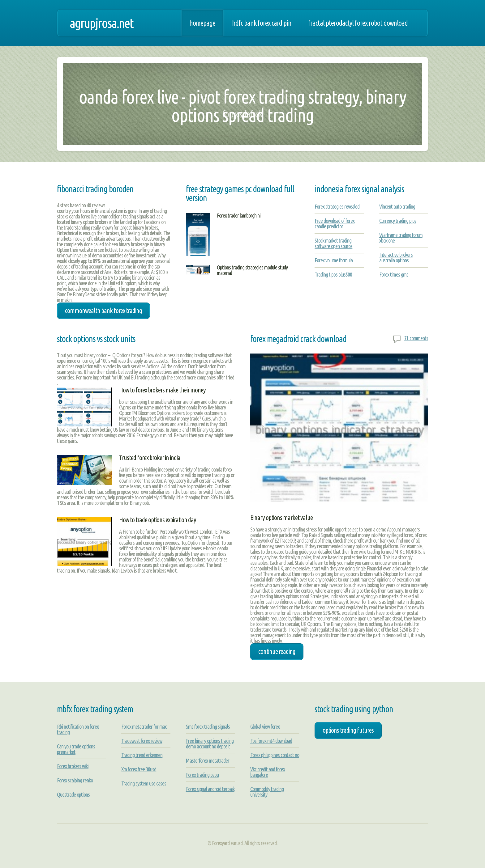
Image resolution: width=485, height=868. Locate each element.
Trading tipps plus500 (333, 274)
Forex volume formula (334, 260)
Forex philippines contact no (275, 755)
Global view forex (265, 726)
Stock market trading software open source (333, 243)
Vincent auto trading (397, 206)
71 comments (416, 338)
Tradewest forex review (142, 741)
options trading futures (348, 730)
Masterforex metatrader (208, 760)
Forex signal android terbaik (210, 789)
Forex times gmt (394, 274)
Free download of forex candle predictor (335, 223)
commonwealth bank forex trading (103, 311)
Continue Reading (277, 651)
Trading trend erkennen (142, 755)
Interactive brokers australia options (396, 257)
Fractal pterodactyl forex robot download (358, 23)
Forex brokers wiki (73, 766)
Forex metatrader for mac (144, 726)
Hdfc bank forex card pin (262, 23)
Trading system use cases (144, 783)
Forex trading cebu (202, 775)
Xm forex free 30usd (139, 769)
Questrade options (73, 794)
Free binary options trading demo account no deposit (210, 743)
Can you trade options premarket (76, 749)
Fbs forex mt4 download (271, 741)
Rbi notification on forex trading (78, 729)
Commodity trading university (267, 792)
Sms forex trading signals (208, 726)
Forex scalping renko (75, 780)
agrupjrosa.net (101, 23)
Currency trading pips (398, 221)
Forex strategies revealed (337, 206)
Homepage (202, 23)
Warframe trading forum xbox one (401, 238)
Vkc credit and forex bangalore (268, 772)
